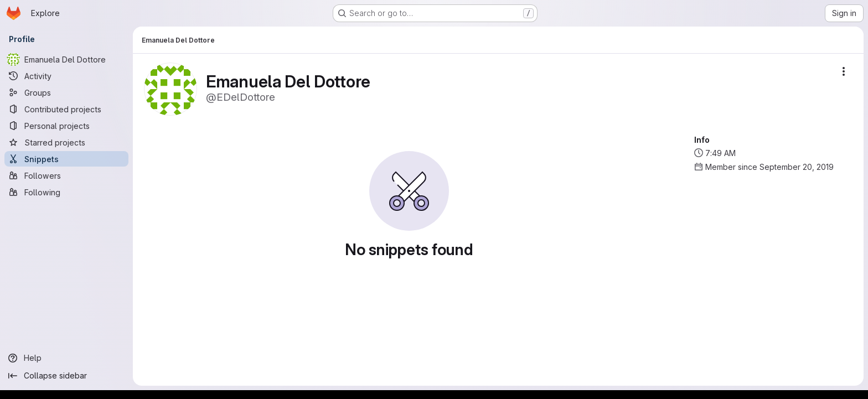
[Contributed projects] (66, 109)
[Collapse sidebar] (66, 376)
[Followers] (66, 175)
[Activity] (66, 76)
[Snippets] (66, 159)
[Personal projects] (66, 126)
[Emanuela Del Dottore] (66, 59)
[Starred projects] (66, 142)
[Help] (66, 358)
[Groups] (66, 92)
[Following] (66, 192)
